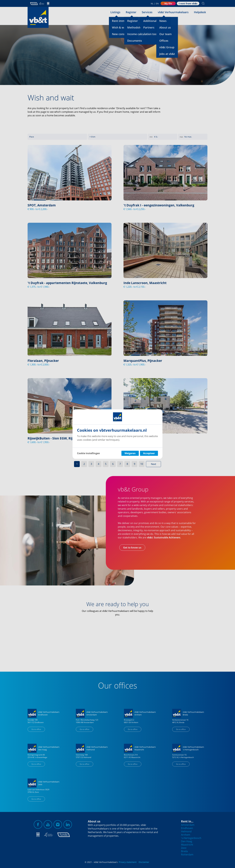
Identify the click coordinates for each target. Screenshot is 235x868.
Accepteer (149, 453)
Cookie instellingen (88, 453)
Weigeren (130, 453)
